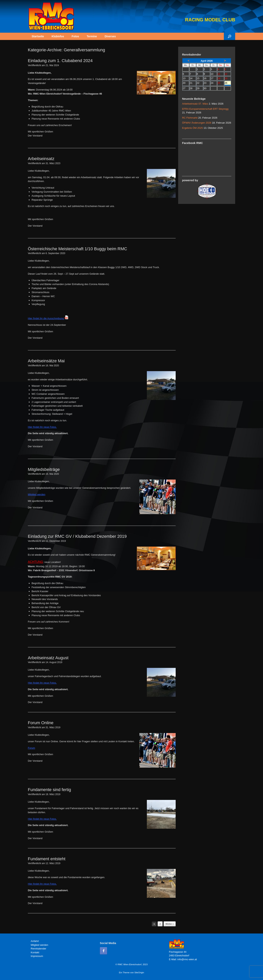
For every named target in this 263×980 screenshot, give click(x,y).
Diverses (110, 36)
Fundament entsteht (47, 859)
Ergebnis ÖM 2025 (192, 128)
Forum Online (41, 723)
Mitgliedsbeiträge (44, 469)
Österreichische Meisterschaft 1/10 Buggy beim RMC (77, 249)
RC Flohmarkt (190, 118)
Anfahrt (35, 941)
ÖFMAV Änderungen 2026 (197, 123)
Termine (92, 36)
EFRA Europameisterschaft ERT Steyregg (205, 109)
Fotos (75, 36)
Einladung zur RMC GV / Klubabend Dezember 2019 (77, 536)
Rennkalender (38, 949)
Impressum (37, 956)
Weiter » (170, 924)
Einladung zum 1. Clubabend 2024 (60, 61)
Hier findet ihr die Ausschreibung (48, 318)
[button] (230, 36)
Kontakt (35, 952)
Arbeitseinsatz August (48, 658)
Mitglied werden (39, 945)
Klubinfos (58, 36)
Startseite (38, 36)
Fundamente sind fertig (49, 790)
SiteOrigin (139, 973)
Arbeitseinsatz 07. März (195, 104)
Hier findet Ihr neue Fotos (42, 427)
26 (228, 83)
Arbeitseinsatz (41, 159)
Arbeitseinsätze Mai (46, 361)
